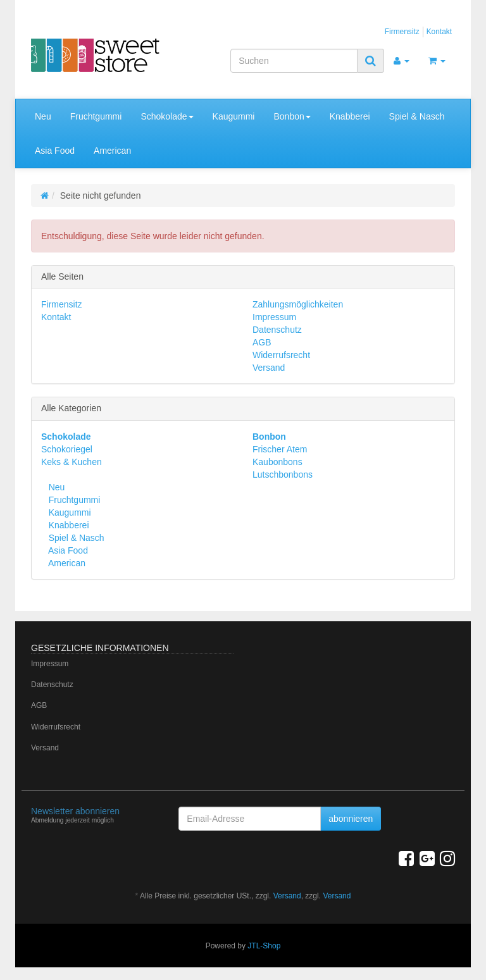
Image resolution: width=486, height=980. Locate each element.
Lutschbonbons (283, 474)
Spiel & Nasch (417, 116)
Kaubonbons (277, 462)
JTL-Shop (264, 946)
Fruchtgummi (96, 116)
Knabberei (350, 116)
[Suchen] (294, 61)
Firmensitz (402, 32)
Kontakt (439, 32)
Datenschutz (277, 330)
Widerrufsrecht (281, 355)
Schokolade (167, 116)
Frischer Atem (280, 449)
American (112, 151)
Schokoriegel (67, 449)
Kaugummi (234, 116)
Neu (43, 116)
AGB (262, 342)
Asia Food (55, 151)
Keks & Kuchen (72, 462)
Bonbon (292, 116)
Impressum (274, 317)
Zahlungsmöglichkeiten (298, 304)
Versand (269, 368)
